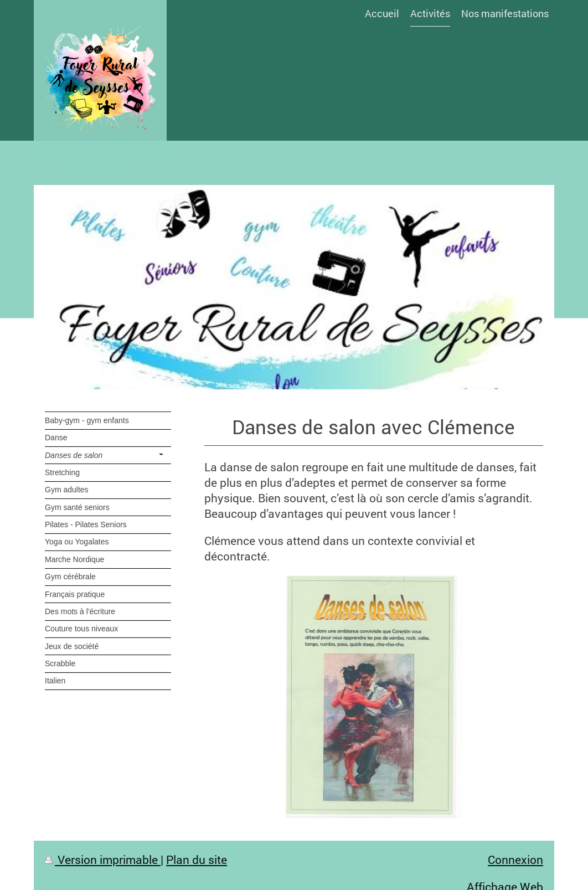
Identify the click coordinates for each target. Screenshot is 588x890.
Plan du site (197, 860)
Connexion (515, 860)
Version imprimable (103, 860)
